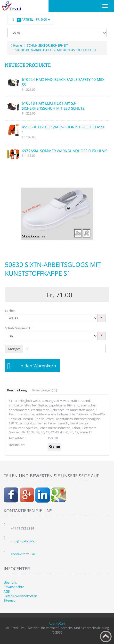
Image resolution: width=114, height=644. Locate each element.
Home (16, 45)
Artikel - (31, 20)
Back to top (106, 636)
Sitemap (10, 600)
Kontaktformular (23, 554)
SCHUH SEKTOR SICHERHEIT (47, 45)
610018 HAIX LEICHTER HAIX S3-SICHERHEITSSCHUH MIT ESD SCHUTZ (53, 106)
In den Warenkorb (38, 366)
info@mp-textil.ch (24, 541)
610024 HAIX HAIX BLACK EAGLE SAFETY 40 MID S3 (63, 82)
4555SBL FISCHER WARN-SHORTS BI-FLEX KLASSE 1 (63, 129)
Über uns (10, 582)
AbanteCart (57, 623)
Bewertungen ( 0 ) (44, 390)
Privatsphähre (14, 587)
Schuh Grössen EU (18, 328)
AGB (7, 591)
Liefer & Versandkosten (20, 596)
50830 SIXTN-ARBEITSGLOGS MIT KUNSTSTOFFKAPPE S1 (56, 50)
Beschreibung (17, 390)
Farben (10, 311)
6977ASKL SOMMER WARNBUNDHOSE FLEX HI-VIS (65, 151)
